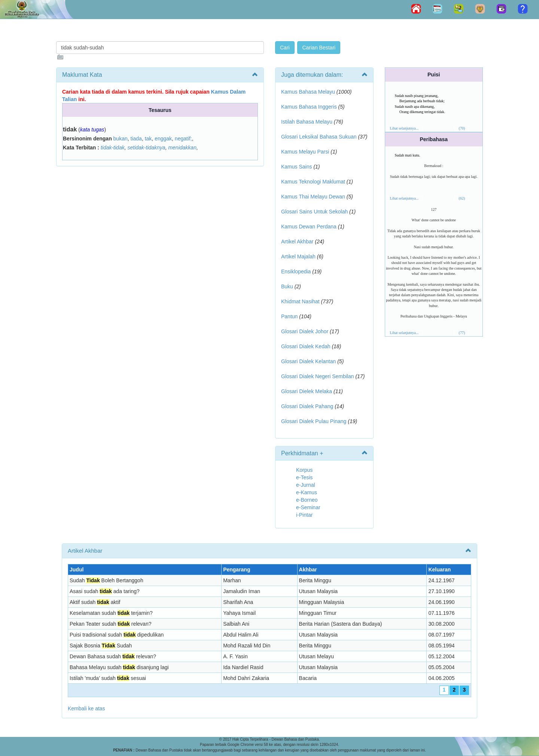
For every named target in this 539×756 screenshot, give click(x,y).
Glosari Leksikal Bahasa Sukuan (319, 137)
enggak (163, 139)
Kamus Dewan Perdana (309, 227)
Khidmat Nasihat (300, 301)
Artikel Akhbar (297, 242)
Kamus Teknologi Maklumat (313, 182)
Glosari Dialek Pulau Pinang (314, 421)
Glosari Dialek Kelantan (308, 361)
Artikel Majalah (298, 256)
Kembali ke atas (86, 708)
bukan (121, 139)
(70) (462, 128)
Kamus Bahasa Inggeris (309, 107)
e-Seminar (308, 507)
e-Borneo (307, 500)
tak (148, 139)
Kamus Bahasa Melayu (309, 92)
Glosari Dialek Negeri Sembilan (318, 376)
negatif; (183, 139)
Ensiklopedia (296, 271)
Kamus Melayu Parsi (305, 152)
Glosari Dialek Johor (305, 331)
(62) (462, 198)
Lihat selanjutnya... (404, 128)
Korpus (304, 470)
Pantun (289, 316)
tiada (136, 139)
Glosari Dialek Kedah (306, 346)
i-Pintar (304, 515)
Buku (287, 286)
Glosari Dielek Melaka (307, 391)
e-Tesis (304, 477)
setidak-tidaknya (146, 148)
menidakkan (182, 148)
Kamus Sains (296, 167)
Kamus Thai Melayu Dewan (313, 197)
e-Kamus (307, 492)
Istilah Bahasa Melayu (307, 122)
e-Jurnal (306, 485)
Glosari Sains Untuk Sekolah (314, 212)
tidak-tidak (113, 148)
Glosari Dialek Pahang (307, 406)
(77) (462, 333)
